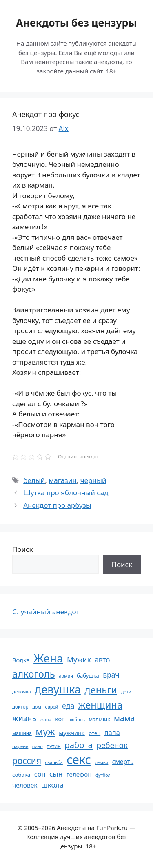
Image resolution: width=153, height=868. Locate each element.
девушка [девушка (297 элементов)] (58, 689)
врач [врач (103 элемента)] (111, 675)
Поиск (23, 549)
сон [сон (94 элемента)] (40, 774)
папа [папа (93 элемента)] (112, 732)
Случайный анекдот (46, 612)
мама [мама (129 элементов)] (124, 718)
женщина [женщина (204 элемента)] (100, 705)
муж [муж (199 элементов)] (45, 731)
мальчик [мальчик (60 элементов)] (99, 719)
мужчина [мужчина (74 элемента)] (72, 733)
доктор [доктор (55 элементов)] (20, 706)
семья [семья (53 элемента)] (102, 762)
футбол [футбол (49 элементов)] (103, 775)
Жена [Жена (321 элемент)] (48, 658)
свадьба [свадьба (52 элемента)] (54, 762)
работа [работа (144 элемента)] (79, 745)
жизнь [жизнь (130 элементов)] (24, 718)
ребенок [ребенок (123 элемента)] (112, 745)
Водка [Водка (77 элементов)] (21, 660)
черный (93, 480)
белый (34, 480)
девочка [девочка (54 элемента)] (22, 692)
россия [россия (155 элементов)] (27, 761)
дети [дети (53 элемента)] (126, 692)
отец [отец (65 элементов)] (94, 733)
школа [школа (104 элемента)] (52, 785)
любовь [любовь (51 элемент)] (76, 719)
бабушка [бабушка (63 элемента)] (88, 675)
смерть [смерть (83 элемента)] (123, 762)
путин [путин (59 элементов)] (54, 746)
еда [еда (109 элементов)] (68, 706)
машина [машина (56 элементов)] (22, 733)
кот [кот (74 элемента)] (60, 719)
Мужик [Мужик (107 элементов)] (79, 660)
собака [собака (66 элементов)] (21, 775)
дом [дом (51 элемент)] (37, 707)
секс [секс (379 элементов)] (79, 759)
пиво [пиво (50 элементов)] (38, 746)
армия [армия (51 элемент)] (66, 676)
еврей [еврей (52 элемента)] (51, 707)
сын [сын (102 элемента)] (56, 774)
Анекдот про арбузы (57, 505)
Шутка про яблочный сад (66, 493)
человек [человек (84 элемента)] (25, 785)
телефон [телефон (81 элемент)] (79, 774)
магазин (63, 480)
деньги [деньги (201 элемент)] (101, 690)
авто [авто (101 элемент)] (102, 660)
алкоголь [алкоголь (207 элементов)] (34, 674)
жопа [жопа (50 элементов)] (46, 719)
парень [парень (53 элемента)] (20, 746)
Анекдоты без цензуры (76, 22)
